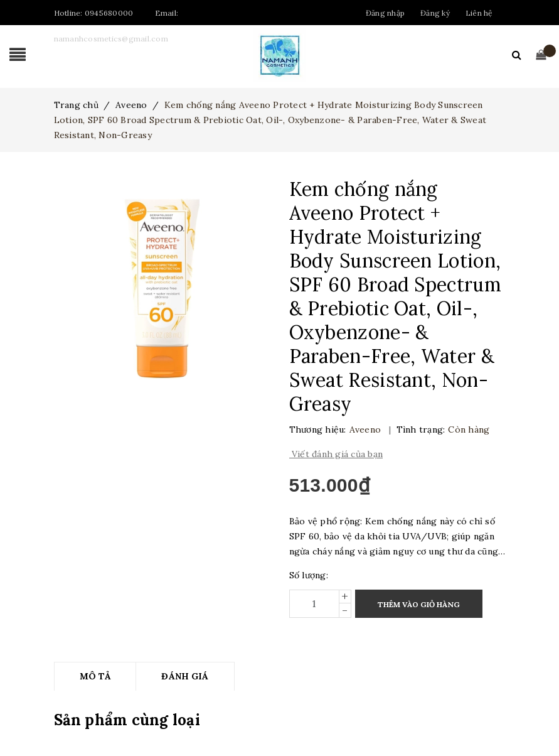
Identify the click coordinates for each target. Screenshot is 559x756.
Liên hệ (479, 13)
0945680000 (109, 13)
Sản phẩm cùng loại (127, 720)
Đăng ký (435, 13)
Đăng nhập (385, 13)
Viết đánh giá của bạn (336, 454)
